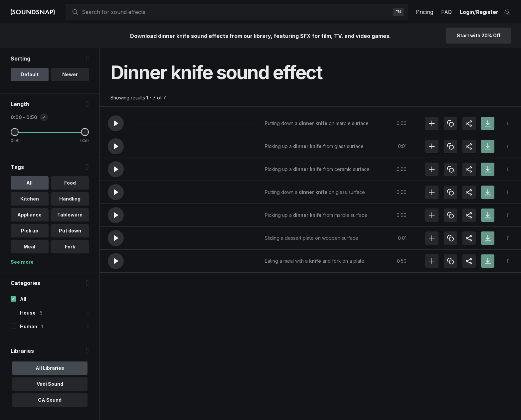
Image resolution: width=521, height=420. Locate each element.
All (23, 299)
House (28, 313)
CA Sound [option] (50, 400)
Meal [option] (29, 247)
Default (30, 74)
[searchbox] (236, 12)
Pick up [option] (30, 231)
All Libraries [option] (50, 368)
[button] (116, 123)
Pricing (425, 12)
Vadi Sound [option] (50, 384)
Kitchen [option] (30, 199)
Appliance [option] (29, 215)
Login (467, 12)
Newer (70, 74)
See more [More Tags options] (22, 262)
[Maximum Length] (85, 132)
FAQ (446, 12)
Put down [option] (70, 231)
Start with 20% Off (479, 35)
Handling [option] (70, 199)
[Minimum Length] (15, 132)
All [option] (29, 183)
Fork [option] (70, 247)
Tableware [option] (70, 215)
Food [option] (70, 183)
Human (29, 326)
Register (487, 12)
